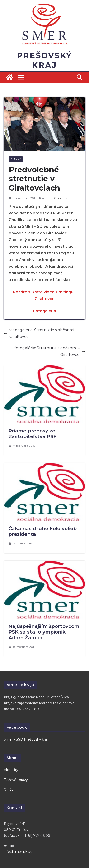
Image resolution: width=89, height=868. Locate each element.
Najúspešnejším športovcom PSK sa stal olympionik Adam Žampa (44, 632)
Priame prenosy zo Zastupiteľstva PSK (33, 434)
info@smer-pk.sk (18, 852)
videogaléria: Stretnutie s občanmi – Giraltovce (40, 333)
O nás (9, 790)
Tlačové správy (16, 780)
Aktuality (11, 770)
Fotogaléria (45, 311)
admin (47, 198)
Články (16, 159)
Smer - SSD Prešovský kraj (26, 739)
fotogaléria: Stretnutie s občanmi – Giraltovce (50, 351)
